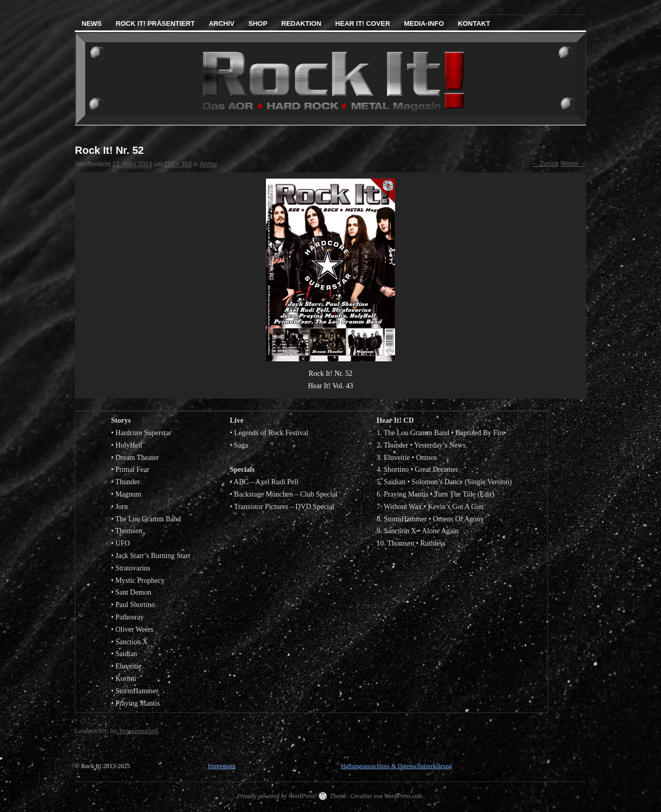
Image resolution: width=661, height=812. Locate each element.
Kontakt (474, 23)
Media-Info (424, 23)
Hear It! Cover (363, 23)
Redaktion (301, 23)
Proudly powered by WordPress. (277, 796)
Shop (258, 23)
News (92, 23)
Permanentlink (139, 731)
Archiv (222, 23)
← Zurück (545, 164)
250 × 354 (178, 164)
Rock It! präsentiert (155, 23)
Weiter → (573, 164)
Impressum (221, 766)
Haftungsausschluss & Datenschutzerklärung (396, 766)
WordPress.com (403, 796)
